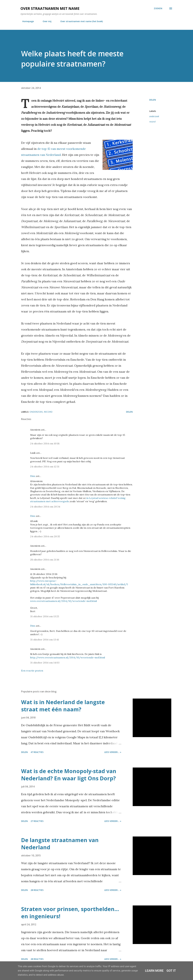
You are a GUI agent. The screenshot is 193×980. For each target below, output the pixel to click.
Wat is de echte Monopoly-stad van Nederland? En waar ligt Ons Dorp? (69, 775)
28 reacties (37, 890)
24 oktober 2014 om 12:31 (45, 467)
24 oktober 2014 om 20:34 (45, 507)
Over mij (45, 21)
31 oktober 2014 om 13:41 (45, 640)
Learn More (154, 971)
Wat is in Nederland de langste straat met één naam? (63, 706)
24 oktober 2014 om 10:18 (45, 443)
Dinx (33, 476)
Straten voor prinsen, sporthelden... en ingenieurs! (70, 913)
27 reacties (37, 821)
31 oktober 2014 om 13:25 (45, 616)
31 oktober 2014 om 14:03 (45, 663)
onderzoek (154, 116)
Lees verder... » (113, 752)
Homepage (26, 21)
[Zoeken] (158, 8)
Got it (171, 971)
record (152, 122)
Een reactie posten (32, 671)
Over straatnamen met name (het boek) (80, 21)
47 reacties (37, 752)
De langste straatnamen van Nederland (60, 844)
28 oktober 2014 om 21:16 (45, 560)
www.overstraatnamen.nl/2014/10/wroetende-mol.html (63, 601)
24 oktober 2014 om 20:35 (45, 536)
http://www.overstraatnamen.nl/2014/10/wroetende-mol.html (68, 657)
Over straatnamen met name (50, 8)
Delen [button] (153, 100)
